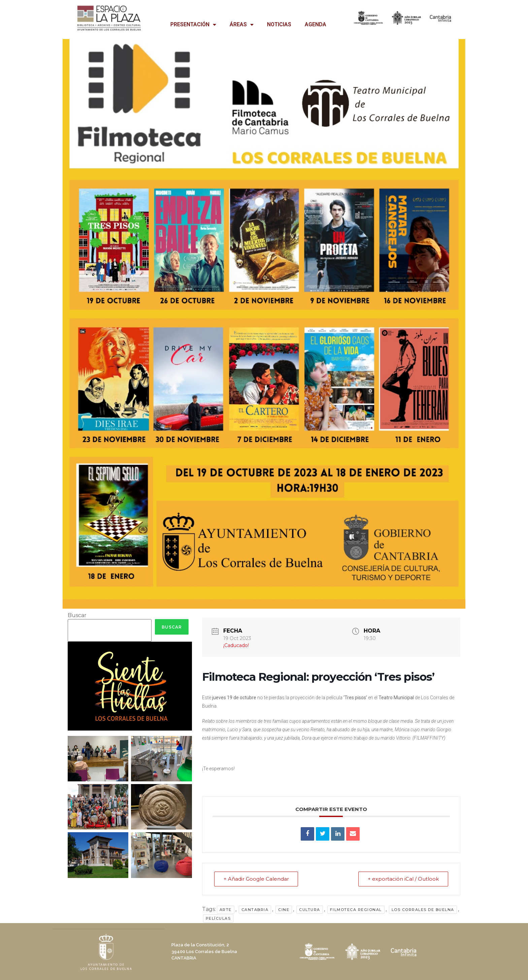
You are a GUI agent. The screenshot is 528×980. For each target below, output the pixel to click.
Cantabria (255, 910)
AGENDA (316, 24)
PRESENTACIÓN (193, 25)
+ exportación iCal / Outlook (403, 879)
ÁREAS (242, 25)
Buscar (77, 615)
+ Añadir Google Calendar (257, 879)
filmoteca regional (356, 910)
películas (218, 918)
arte (226, 910)
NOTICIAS (279, 24)
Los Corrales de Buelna (423, 910)
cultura (310, 910)
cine (284, 910)
